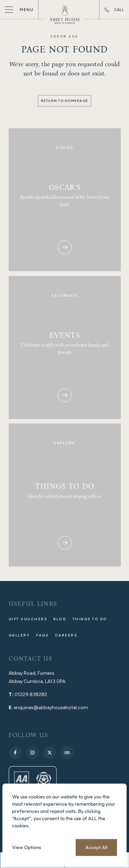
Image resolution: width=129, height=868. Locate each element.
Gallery (19, 635)
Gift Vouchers (28, 619)
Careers (66, 635)
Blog (60, 619)
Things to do (90, 619)
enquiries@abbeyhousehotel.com (51, 708)
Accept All (96, 847)
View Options (26, 847)
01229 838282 (31, 695)
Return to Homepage (65, 101)
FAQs (42, 635)
